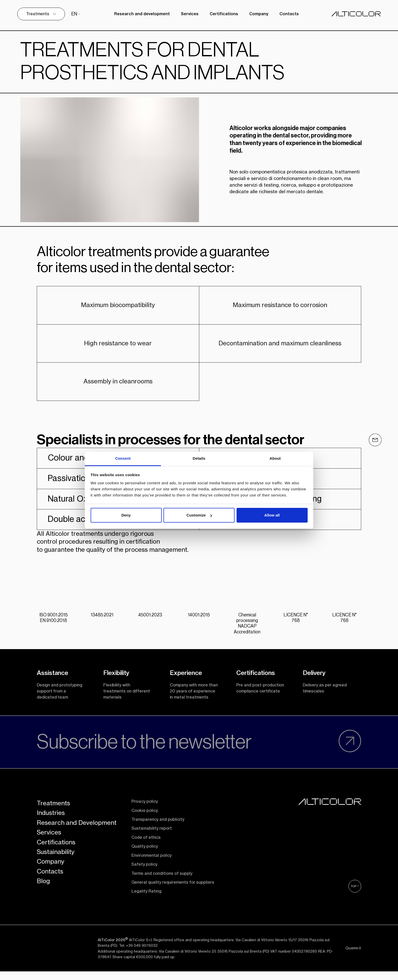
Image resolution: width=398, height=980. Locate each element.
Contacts (288, 14)
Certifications (223, 14)
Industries (51, 827)
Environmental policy (152, 870)
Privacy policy (145, 816)
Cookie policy (145, 825)
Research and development (141, 14)
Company (258, 14)
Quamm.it (353, 963)
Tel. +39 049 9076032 (138, 960)
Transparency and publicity (158, 834)
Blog (43, 895)
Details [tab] (199, 458)
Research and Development (77, 837)
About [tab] (275, 458)
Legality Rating (146, 905)
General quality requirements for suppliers (173, 897)
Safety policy (144, 879)
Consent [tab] (123, 458)
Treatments (53, 817)
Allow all (272, 515)
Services (189, 14)
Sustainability (56, 866)
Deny (126, 515)
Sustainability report (152, 843)
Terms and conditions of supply (162, 888)
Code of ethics (146, 852)
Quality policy (145, 861)
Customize (199, 515)
